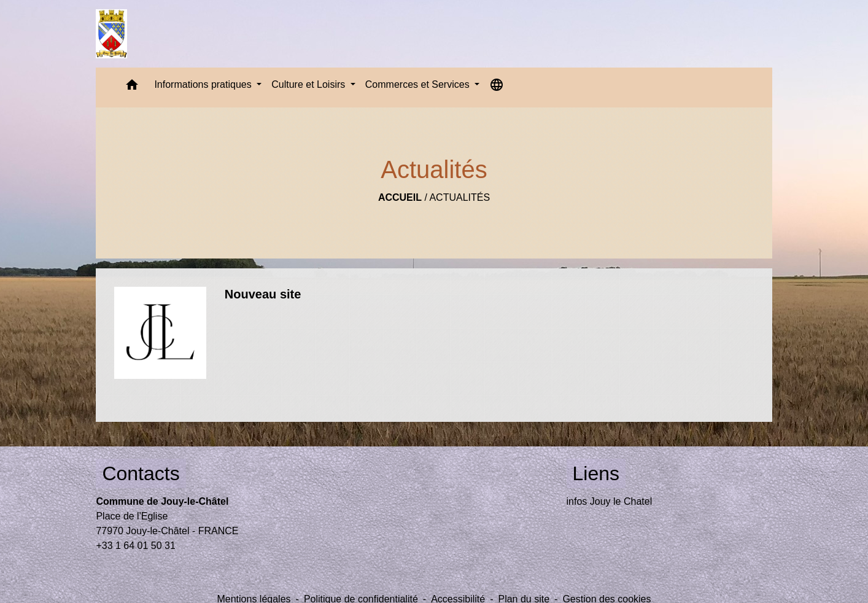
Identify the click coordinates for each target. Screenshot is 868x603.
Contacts (141, 473)
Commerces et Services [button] (419, 84)
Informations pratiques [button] (204, 84)
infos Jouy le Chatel (610, 501)
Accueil (400, 197)
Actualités (459, 197)
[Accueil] (111, 34)
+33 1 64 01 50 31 (135, 546)
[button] (132, 88)
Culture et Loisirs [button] (310, 84)
